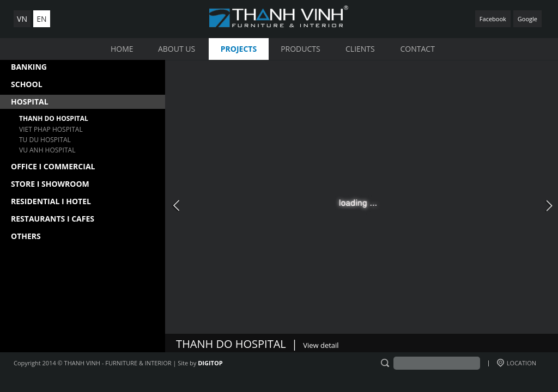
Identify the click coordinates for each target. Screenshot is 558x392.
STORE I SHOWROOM (50, 184)
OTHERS (26, 236)
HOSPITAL (30, 102)
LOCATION (517, 363)
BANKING (29, 67)
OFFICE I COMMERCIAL (53, 166)
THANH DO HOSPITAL (54, 118)
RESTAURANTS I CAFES (53, 219)
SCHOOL (27, 84)
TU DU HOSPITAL (45, 140)
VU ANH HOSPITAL (47, 150)
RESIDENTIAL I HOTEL (51, 201)
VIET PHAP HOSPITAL (51, 129)
